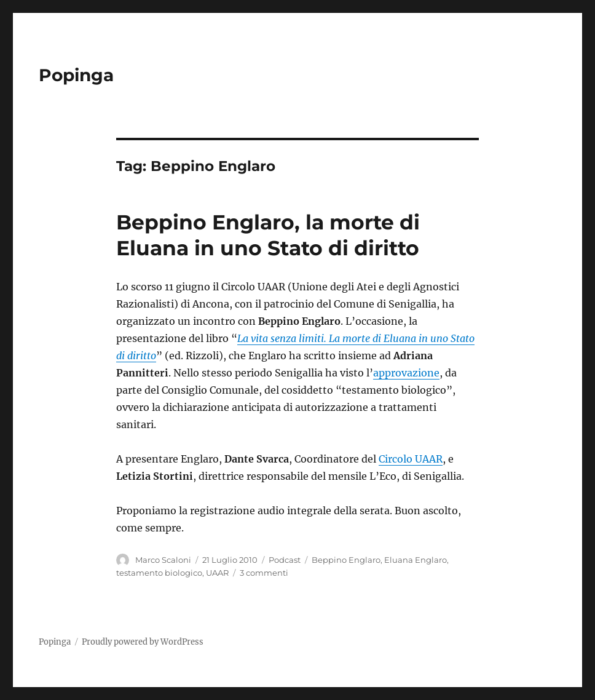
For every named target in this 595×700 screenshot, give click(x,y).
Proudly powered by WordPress (143, 642)
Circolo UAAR (411, 459)
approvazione (406, 373)
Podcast (285, 560)
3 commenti (264, 573)
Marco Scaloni (163, 560)
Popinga (76, 75)
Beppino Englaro (346, 560)
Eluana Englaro (416, 560)
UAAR (217, 573)
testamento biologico (159, 573)
